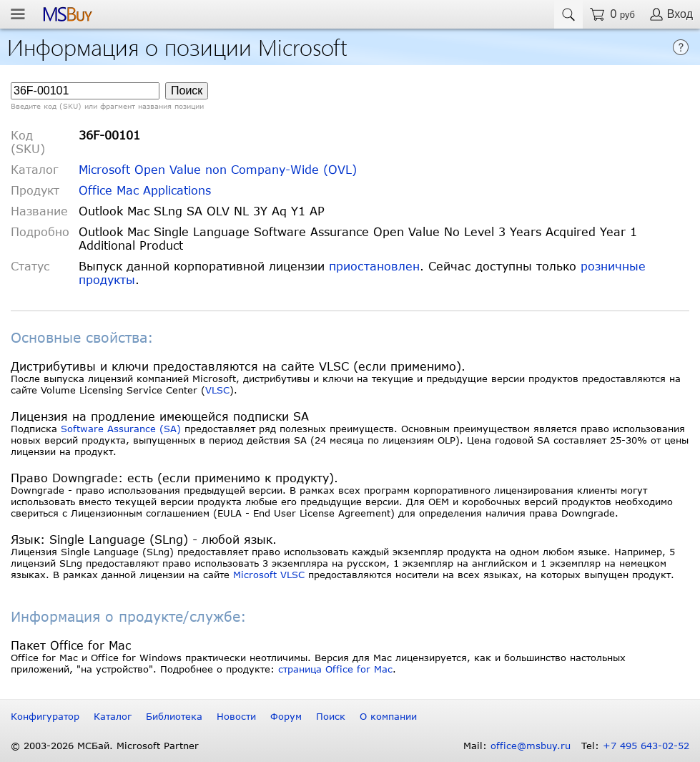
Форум (286, 716)
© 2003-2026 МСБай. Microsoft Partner (105, 746)
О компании (388, 716)
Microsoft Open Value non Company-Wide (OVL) (218, 169)
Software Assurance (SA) (121, 429)
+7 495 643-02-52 (646, 746)
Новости (236, 716)
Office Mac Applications (145, 190)
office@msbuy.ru (531, 746)
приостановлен (374, 266)
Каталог (113, 716)
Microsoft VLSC (269, 575)
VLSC (217, 390)
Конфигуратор (45, 716)
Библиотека (174, 716)
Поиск (331, 716)
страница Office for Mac (335, 669)
